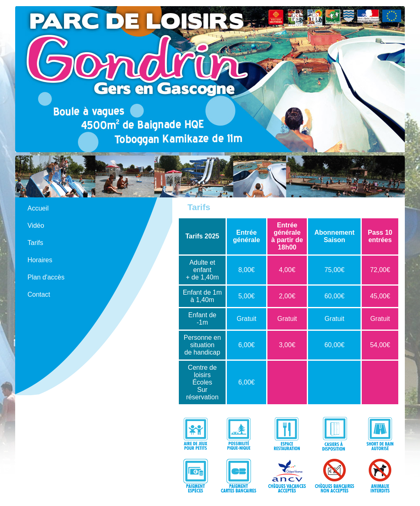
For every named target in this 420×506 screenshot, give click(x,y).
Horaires (40, 260)
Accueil (38, 208)
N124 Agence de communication (368, 501)
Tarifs (35, 243)
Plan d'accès (46, 277)
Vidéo (36, 226)
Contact (39, 294)
